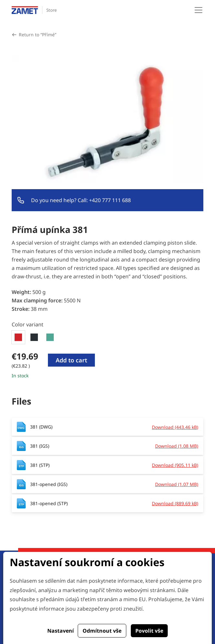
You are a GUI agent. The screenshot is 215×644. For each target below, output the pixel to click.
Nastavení (61, 631)
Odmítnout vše (102, 631)
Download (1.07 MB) (177, 484)
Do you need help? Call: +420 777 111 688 (81, 200)
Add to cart (71, 360)
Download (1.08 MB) (177, 446)
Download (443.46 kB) (175, 427)
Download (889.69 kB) (175, 503)
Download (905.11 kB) (175, 465)
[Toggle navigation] (198, 10)
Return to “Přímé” (38, 35)
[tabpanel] (107, 365)
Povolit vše (149, 631)
